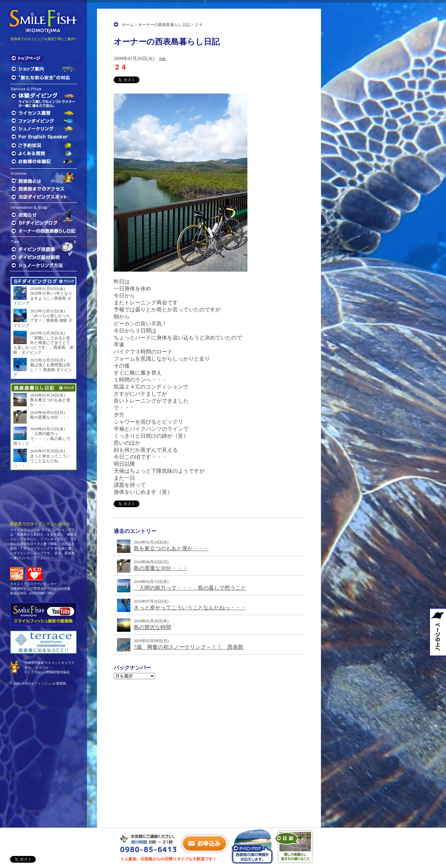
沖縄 (162, 59)
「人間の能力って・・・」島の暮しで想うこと (190, 588)
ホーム (128, 25)
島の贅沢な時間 (152, 627)
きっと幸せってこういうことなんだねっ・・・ (190, 608)
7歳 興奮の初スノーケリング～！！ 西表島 (189, 647)
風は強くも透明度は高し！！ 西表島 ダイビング (43, 370)
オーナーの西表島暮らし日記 (164, 25)
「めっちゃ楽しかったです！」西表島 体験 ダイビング (43, 321)
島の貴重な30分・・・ (160, 568)
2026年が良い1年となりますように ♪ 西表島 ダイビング (43, 298)
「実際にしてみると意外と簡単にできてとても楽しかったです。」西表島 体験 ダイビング (43, 345)
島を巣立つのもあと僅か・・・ (171, 548)
